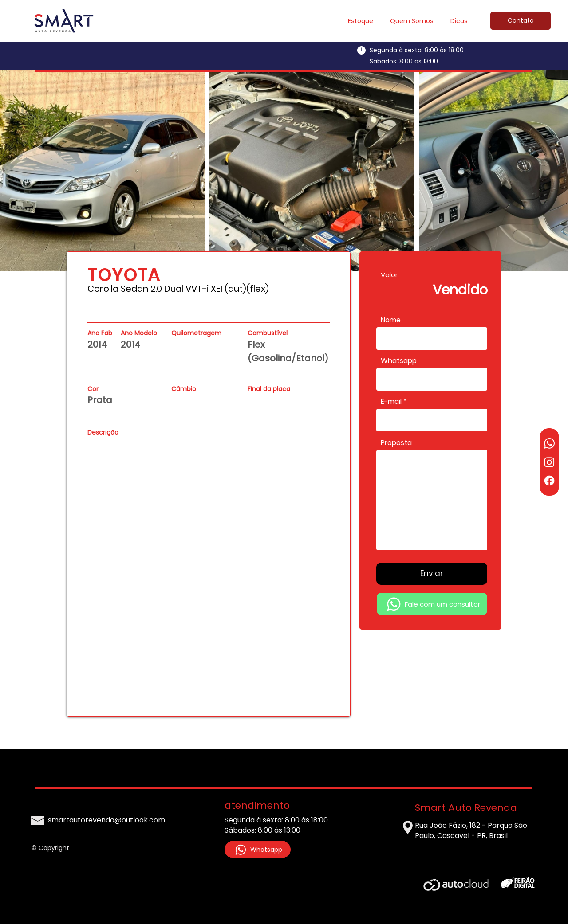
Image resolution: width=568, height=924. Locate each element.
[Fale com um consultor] (432, 604)
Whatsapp (399, 361)
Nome (391, 320)
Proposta (396, 443)
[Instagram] (549, 462)
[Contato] (521, 21)
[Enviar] (432, 574)
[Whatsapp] (549, 443)
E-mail (391, 402)
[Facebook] (549, 481)
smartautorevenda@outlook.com (106, 820)
